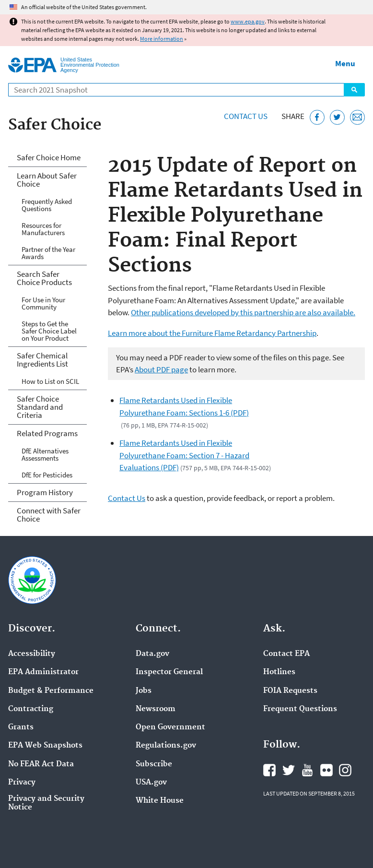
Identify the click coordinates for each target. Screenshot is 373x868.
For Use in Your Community (43, 303)
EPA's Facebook (269, 770)
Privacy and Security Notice (46, 803)
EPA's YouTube (307, 770)
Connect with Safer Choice (49, 515)
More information (162, 39)
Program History (45, 492)
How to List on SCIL (50, 381)
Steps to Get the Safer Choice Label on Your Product (49, 331)
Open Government (170, 727)
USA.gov (151, 783)
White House (160, 801)
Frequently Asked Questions (47, 205)
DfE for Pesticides (47, 475)
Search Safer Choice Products (44, 278)
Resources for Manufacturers (43, 229)
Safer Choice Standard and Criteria (40, 407)
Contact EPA (286, 654)
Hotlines (279, 672)
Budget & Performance (51, 691)
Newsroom (156, 709)
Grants (21, 727)
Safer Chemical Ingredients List (42, 360)
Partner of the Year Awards (48, 253)
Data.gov (152, 654)
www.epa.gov (248, 21)
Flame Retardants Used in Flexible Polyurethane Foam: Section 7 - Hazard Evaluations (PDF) (184, 455)
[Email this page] (357, 117)
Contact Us (246, 116)
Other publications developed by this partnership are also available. (243, 312)
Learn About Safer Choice (47, 180)
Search (354, 90)
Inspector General (169, 672)
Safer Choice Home (49, 157)
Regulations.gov (166, 746)
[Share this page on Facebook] (317, 117)
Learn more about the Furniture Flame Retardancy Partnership (212, 333)
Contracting (31, 709)
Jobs (144, 691)
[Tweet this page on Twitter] (337, 117)
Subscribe (154, 764)
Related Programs (47, 433)
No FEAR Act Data (41, 764)
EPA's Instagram (345, 770)
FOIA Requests (290, 691)
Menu (345, 63)
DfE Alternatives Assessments (45, 454)
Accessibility (32, 654)
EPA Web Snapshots (45, 746)
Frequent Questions (300, 709)
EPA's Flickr (326, 770)
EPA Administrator (43, 672)
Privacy (22, 783)
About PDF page (161, 369)
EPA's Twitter (289, 770)
